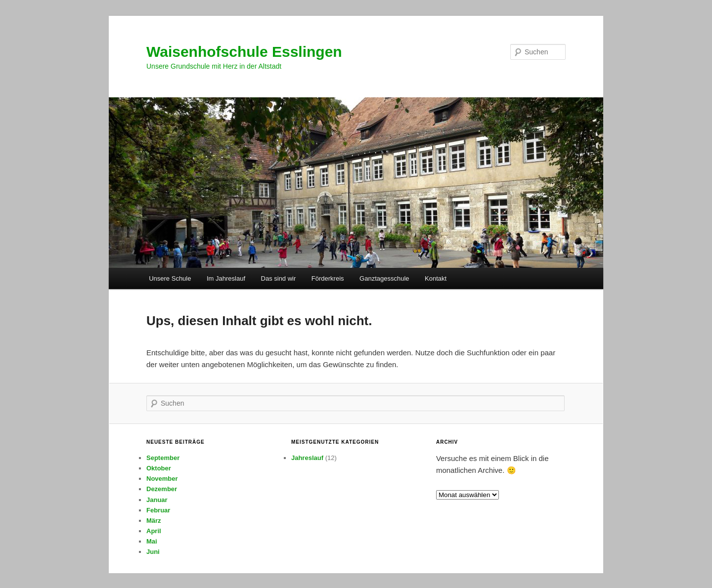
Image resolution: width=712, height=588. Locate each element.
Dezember (162, 489)
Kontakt (436, 278)
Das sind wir (279, 278)
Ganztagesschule (384, 278)
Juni (153, 552)
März (154, 521)
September (163, 458)
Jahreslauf (307, 458)
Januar (157, 500)
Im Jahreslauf (226, 278)
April (154, 531)
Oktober (159, 468)
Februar (158, 510)
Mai (152, 541)
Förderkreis (328, 278)
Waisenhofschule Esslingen (244, 52)
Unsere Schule (170, 278)
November (162, 479)
